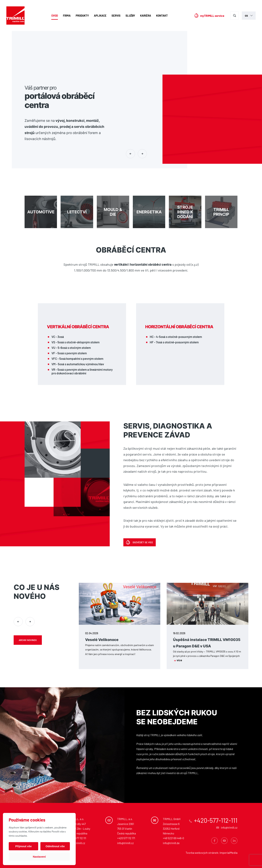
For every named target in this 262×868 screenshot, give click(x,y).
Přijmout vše (23, 846)
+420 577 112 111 (77, 838)
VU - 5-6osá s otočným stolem (71, 348)
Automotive (41, 212)
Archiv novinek (28, 640)
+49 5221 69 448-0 (173, 838)
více (178, 660)
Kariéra (146, 15)
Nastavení (39, 857)
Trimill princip (221, 212)
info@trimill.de (171, 843)
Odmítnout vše (55, 846)
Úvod (55, 15)
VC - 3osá (58, 337)
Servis (116, 15)
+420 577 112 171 (126, 838)
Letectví (77, 212)
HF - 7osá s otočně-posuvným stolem (174, 342)
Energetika (149, 212)
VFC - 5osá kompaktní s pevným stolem (77, 359)
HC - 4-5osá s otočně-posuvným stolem (176, 337)
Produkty (82, 15)
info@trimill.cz (77, 843)
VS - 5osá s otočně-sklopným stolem (76, 342)
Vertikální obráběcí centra (78, 327)
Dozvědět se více (143, 542)
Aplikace (100, 15)
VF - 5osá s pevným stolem (69, 353)
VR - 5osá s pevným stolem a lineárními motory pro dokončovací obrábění (82, 371)
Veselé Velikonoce (102, 640)
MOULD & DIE (113, 212)
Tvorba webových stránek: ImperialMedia (212, 853)
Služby (130, 15)
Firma (67, 15)
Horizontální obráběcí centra (179, 327)
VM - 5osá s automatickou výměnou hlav (78, 364)
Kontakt (162, 15)
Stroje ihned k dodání (185, 212)
